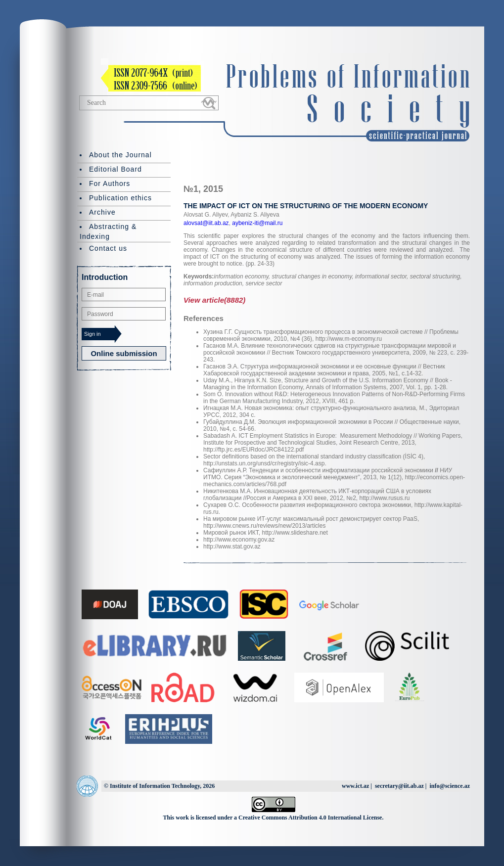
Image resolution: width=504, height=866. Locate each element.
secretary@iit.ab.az (399, 786)
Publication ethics (120, 198)
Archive (102, 212)
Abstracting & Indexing (108, 231)
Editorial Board (115, 169)
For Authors (110, 183)
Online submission (124, 353)
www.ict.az (355, 786)
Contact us (108, 248)
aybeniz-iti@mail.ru (257, 223)
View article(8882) (214, 300)
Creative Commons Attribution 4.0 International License (310, 818)
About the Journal (120, 155)
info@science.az (450, 786)
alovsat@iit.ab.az (206, 223)
